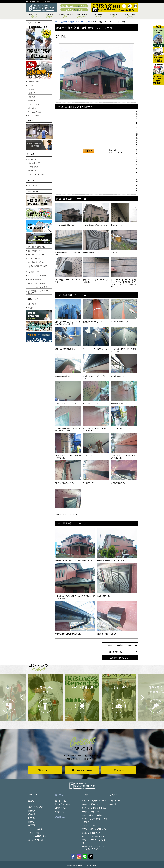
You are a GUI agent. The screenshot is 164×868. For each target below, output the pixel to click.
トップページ (34, 16)
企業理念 (32, 100)
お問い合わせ (130, 16)
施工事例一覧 (61, 801)
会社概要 (32, 97)
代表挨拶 (32, 89)
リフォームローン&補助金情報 (95, 829)
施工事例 (98, 16)
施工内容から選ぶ (62, 804)
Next (139, 696)
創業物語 (32, 93)
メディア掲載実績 (35, 840)
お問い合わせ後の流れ (91, 833)
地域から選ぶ (61, 812)
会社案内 (50, 16)
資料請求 (113, 804)
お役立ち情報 (82, 16)
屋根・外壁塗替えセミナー (93, 804)
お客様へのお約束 (66, 16)
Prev (21, 699)
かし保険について (89, 825)
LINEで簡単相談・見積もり (93, 815)
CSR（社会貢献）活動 (37, 836)
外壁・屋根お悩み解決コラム (94, 808)
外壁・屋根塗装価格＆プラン (94, 801)
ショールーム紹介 (35, 104)
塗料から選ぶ (61, 808)
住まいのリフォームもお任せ (94, 836)
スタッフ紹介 (34, 833)
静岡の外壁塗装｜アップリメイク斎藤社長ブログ (94, 848)
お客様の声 (114, 16)
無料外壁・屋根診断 (90, 812)
